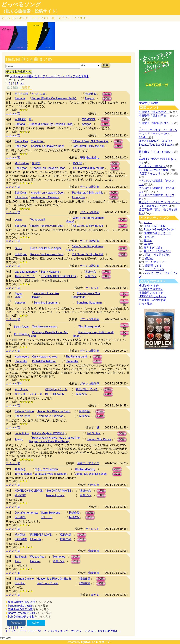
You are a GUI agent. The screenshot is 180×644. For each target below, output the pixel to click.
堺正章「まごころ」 (151, 174)
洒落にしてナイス (88, 463)
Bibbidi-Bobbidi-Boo (44, 361)
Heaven (35, 561)
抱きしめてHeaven (46, 469)
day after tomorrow (26, 272)
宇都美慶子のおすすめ (152, 300)
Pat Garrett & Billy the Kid (88, 146)
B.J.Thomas (22, 334)
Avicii (18, 561)
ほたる (95, 595)
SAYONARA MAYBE (59, 491)
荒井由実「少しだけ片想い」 (157, 152)
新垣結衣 (20, 495)
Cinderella (21, 361)
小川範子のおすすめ (151, 289)
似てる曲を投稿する (19, 72)
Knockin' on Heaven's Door (47, 146)
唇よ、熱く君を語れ (158, 255)
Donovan (20, 303)
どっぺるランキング (56, 631)
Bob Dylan (21, 146)
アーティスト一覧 (30, 631)
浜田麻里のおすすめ (151, 293)
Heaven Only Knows (99, 439)
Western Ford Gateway (45, 197)
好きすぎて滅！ (153, 248)
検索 (106, 65)
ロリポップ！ (104, 642)
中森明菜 (20, 119)
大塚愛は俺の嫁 (148, 103)
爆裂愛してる (153, 266)
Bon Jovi (20, 583)
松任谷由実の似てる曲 (22, 602)
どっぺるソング (21, 4)
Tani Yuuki (21, 557)
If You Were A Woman (50, 416)
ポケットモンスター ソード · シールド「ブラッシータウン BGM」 (158, 134)
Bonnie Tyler (22, 416)
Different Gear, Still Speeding (90, 141)
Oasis (18, 220)
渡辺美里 (20, 517)
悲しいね (47, 517)
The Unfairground (89, 326)
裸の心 (149, 258)
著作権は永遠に (90, 158)
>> (22, 83)
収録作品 (90, 272)
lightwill (86, 642)
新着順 (26, 87)
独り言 (36, 163)
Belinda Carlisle (24, 411)
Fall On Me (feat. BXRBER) (49, 433)
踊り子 (148, 240)
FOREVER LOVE (41, 535)
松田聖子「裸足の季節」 (154, 112)
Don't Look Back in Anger (46, 248)
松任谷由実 (22, 94)
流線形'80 (91, 94)
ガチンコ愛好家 (90, 187)
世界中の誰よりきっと (157, 233)
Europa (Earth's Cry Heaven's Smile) (54, 98)
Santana (20, 98)
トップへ (11, 631)
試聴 (107, 94)
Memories (59, 557)
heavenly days (55, 495)
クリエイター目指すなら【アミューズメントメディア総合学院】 (50, 76)
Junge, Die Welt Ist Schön (91, 474)
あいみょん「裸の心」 (152, 166)
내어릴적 (94, 485)
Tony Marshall (23, 474)
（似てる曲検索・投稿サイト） (31, 11)
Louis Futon (22, 433)
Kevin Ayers (21, 327)
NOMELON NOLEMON (29, 491)
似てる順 (13, 87)
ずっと (148, 222)
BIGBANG (21, 539)
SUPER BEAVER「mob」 (155, 170)
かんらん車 (38, 94)
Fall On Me (93, 433)
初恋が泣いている (56, 389)
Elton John (21, 197)
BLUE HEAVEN (55, 394)
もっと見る (146, 304)
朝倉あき (20, 469)
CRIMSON (88, 119)
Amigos (89, 98)
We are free (37, 557)
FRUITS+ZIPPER (154, 226)
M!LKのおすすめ (149, 286)
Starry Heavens (50, 272)
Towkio (19, 440)
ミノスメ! (80, 18)
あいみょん (22, 389)
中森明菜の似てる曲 (20, 609)
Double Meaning (85, 469)
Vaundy (148, 244)
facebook (16, 623)
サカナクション (155, 269)
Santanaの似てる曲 (20, 606)
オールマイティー (156, 262)
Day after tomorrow (26, 513)
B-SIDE (78, 163)
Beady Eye (21, 141)
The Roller (37, 141)
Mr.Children (22, 163)
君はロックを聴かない (157, 251)
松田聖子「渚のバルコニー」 (157, 123)
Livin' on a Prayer (47, 583)
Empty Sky (79, 197)
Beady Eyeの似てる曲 (22, 613)
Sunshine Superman (46, 303)
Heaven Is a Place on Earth (54, 411)
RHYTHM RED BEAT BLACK (58, 276)
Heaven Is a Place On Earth (54, 579)
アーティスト (43, 18)
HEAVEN (36, 539)
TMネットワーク (25, 276)
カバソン (64, 18)
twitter (36, 623)
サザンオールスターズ (28, 394)
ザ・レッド (92, 288)
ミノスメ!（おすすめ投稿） (102, 631)
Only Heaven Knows (44, 326)
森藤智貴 (94, 551)
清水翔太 (20, 535)
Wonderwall (37, 220)
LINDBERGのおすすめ (153, 296)
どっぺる (15, 18)
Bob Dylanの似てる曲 (21, 617)
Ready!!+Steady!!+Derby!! (159, 230)
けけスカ (149, 237)
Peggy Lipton (18, 295)
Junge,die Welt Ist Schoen (51, 474)
